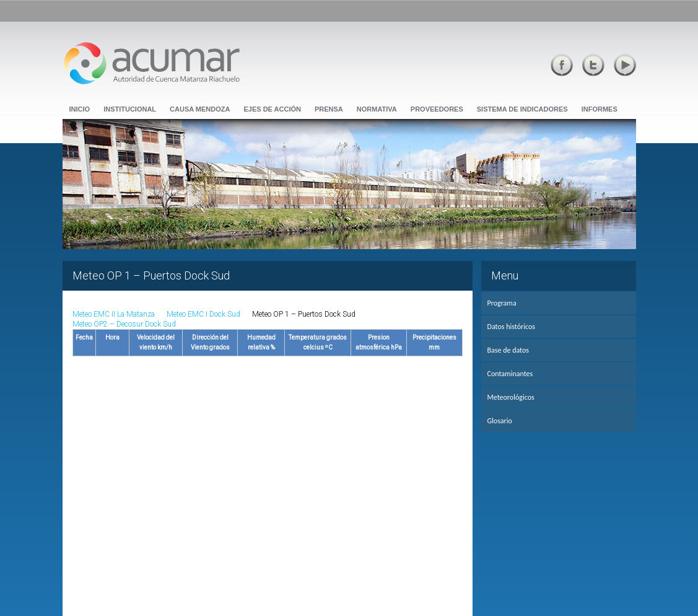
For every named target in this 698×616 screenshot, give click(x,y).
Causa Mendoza (200, 109)
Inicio (80, 109)
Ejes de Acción (272, 109)
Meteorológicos (511, 397)
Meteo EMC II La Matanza (114, 314)
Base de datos (508, 350)
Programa (502, 303)
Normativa (377, 109)
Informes (600, 109)
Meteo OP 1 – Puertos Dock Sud (304, 314)
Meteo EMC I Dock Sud (203, 314)
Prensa (329, 109)
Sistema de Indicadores (522, 109)
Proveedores (437, 109)
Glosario (500, 421)
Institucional (130, 109)
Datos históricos (511, 327)
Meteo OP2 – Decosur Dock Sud (124, 324)
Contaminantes (510, 374)
